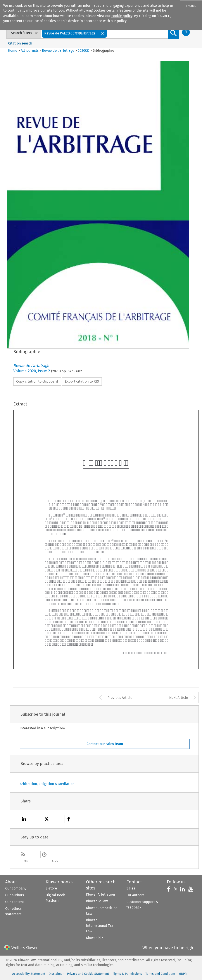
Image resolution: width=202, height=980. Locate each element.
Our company (16, 888)
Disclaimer (56, 974)
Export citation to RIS (82, 381)
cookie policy (122, 16)
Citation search (20, 43)
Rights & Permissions (127, 974)
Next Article (179, 698)
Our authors (15, 895)
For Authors (135, 895)
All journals (30, 50)
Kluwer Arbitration (100, 894)
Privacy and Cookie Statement (88, 974)
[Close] (103, 33)
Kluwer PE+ (95, 938)
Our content (15, 902)
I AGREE (191, 6)
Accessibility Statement (29, 974)
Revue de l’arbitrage (58, 50)
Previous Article (120, 698)
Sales (131, 888)
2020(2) (83, 50)
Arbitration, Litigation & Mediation (47, 784)
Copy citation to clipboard (37, 381)
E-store (51, 888)
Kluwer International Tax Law (100, 926)
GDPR (183, 974)
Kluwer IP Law (97, 901)
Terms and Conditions (161, 974)
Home (13, 50)
